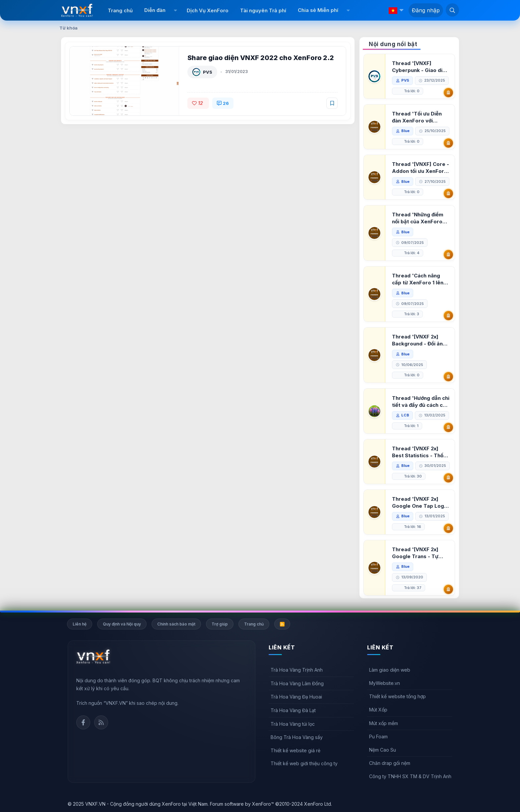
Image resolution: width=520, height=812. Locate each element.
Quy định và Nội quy (122, 624)
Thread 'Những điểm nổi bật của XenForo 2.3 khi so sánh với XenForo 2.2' (418, 218)
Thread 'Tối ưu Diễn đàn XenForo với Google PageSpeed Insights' (417, 117)
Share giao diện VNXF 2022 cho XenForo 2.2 (261, 58)
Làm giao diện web (390, 670)
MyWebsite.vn (385, 683)
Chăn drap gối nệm (390, 763)
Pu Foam (378, 737)
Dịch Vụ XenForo (208, 10)
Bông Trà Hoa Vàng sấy (297, 737)
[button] (175, 10)
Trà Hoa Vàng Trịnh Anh (297, 670)
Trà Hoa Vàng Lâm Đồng (297, 683)
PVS (208, 72)
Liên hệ (80, 624)
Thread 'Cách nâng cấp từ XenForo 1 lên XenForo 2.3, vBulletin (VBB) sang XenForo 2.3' (420, 279)
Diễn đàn (155, 10)
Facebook (83, 722)
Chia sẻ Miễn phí (318, 10)
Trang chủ (120, 10)
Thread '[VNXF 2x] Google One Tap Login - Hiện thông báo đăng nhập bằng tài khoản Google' (420, 503)
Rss (101, 722)
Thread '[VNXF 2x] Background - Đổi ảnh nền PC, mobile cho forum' (419, 340)
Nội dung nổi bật (393, 44)
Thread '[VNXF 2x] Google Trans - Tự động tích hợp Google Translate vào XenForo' (419, 553)
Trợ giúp (220, 624)
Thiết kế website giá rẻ (295, 750)
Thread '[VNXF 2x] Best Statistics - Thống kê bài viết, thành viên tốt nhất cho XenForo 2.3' (421, 452)
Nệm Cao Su (383, 750)
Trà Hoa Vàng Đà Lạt (293, 710)
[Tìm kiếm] (452, 10)
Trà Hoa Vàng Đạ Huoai (296, 697)
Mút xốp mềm (384, 723)
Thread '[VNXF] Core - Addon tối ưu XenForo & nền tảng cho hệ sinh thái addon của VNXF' (421, 168)
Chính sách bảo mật (176, 624)
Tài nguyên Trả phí (263, 10)
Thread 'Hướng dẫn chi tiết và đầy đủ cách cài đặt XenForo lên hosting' (421, 402)
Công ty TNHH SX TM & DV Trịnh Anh (410, 776)
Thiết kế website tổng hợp (397, 696)
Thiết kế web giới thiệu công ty (304, 763)
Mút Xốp (378, 710)
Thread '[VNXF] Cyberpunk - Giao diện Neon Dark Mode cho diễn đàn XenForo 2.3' (420, 67)
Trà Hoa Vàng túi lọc (293, 724)
